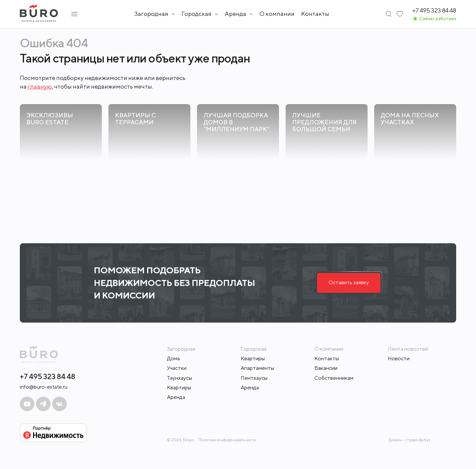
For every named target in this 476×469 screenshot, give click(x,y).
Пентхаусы (254, 378)
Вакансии (326, 368)
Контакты (315, 14)
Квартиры (179, 388)
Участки (177, 368)
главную (40, 86)
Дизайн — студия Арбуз (409, 440)
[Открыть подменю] (74, 14)
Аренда (176, 397)
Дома (173, 358)
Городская (197, 14)
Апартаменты (257, 368)
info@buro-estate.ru (44, 387)
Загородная (151, 14)
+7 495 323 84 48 (48, 376)
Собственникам (334, 378)
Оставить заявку (349, 282)
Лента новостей (408, 349)
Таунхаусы (179, 378)
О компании (277, 14)
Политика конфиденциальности (227, 440)
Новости (399, 358)
